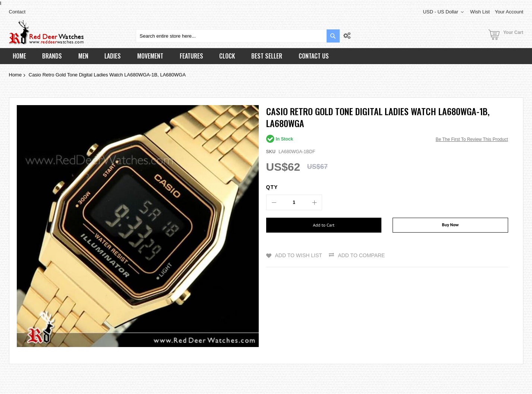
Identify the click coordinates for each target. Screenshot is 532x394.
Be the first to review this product (472, 139)
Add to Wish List (299, 255)
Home (15, 75)
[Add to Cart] (324, 225)
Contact (17, 12)
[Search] (333, 36)
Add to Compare (361, 255)
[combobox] (238, 36)
